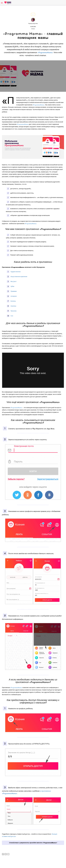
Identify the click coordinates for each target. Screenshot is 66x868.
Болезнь (13, 301)
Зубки (12, 286)
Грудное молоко (16, 272)
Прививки (14, 291)
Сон (12, 316)
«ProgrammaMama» (39, 105)
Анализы (13, 306)
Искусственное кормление (19, 277)
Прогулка (13, 311)
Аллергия (14, 296)
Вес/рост (14, 281)
